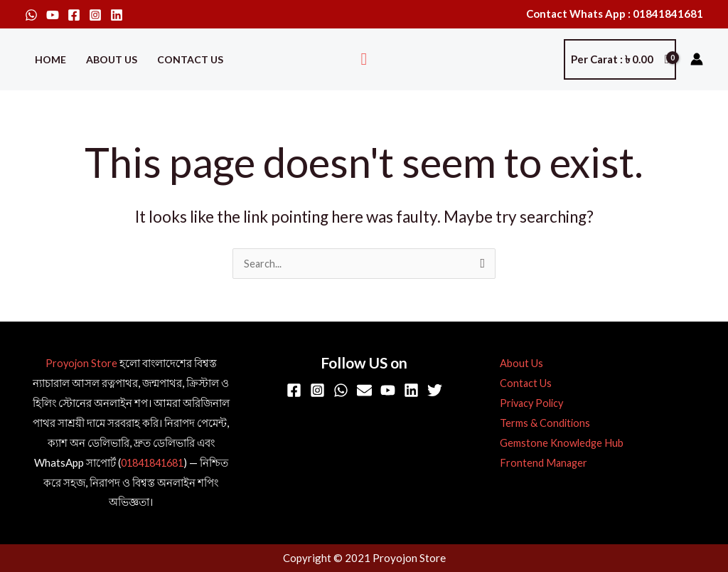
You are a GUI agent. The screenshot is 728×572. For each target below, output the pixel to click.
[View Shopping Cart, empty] (620, 59)
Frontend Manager (540, 463)
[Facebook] (74, 15)
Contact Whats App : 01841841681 (615, 14)
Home (50, 59)
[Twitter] (435, 391)
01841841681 (152, 463)
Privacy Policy (529, 403)
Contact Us (190, 59)
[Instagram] (95, 15)
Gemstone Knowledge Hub (557, 443)
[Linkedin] (117, 15)
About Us (112, 59)
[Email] (364, 391)
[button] (364, 59)
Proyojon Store (81, 364)
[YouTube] (53, 15)
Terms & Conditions (541, 423)
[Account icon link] (697, 59)
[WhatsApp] (31, 15)
